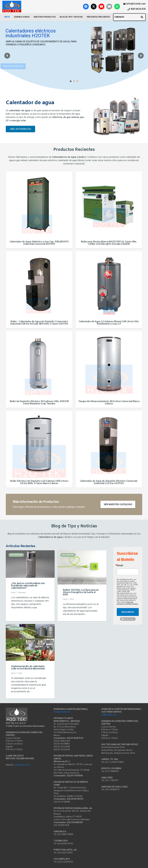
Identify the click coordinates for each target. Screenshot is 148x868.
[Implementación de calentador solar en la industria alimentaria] (30, 642)
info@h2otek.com (62, 712)
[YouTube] (101, 7)
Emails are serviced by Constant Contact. (127, 603)
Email (120, 565)
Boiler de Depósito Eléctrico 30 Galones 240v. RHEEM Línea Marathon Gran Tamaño (39, 403)
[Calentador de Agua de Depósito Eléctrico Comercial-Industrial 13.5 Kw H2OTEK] (109, 444)
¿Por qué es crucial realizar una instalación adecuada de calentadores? (28, 586)
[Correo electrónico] (109, 7)
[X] (94, 7)
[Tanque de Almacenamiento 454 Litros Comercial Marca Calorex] (109, 365)
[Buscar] (129, 17)
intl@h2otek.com (109, 715)
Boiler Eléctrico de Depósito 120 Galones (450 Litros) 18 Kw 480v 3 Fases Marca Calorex (39, 482)
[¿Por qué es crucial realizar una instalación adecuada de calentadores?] (30, 564)
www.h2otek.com (22, 765)
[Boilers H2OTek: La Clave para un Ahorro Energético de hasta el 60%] (82, 567)
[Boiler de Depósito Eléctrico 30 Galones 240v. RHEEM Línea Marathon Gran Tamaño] (39, 365)
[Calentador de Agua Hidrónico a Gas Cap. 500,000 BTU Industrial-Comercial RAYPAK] (39, 205)
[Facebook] (86, 7)
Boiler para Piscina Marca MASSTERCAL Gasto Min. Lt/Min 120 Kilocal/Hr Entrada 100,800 (109, 243)
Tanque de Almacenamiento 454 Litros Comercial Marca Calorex (109, 403)
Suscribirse (128, 612)
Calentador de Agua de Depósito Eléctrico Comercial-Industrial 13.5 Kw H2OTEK (109, 482)
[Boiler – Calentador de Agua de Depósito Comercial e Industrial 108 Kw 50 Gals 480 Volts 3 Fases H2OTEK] (39, 285)
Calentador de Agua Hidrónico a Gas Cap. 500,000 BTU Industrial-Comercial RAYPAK (39, 243)
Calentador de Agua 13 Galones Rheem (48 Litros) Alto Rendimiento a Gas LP (109, 323)
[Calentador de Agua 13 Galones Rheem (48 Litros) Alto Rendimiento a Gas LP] (109, 285)
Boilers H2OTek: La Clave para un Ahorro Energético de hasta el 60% (81, 592)
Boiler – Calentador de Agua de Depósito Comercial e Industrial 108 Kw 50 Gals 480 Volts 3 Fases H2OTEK (39, 323)
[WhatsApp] (117, 7)
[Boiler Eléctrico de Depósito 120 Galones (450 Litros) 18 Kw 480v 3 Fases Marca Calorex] (39, 444)
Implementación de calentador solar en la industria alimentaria (28, 667)
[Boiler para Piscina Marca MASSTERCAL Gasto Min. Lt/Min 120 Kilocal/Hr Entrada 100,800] (109, 205)
